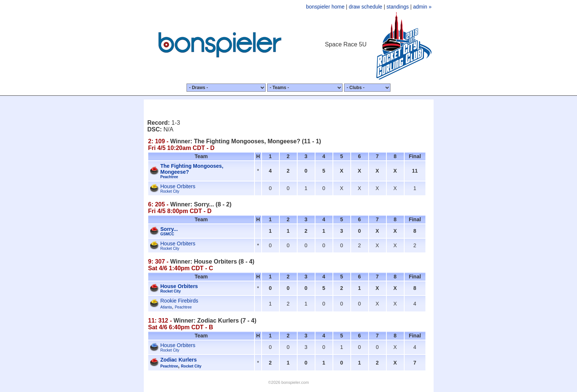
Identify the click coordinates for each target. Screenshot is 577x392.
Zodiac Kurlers (179, 360)
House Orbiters (178, 186)
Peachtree (169, 177)
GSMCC (167, 234)
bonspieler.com (295, 382)
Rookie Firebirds (179, 301)
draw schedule (366, 7)
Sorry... (169, 229)
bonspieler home (325, 7)
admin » (422, 7)
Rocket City (170, 191)
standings (398, 7)
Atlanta (166, 307)
